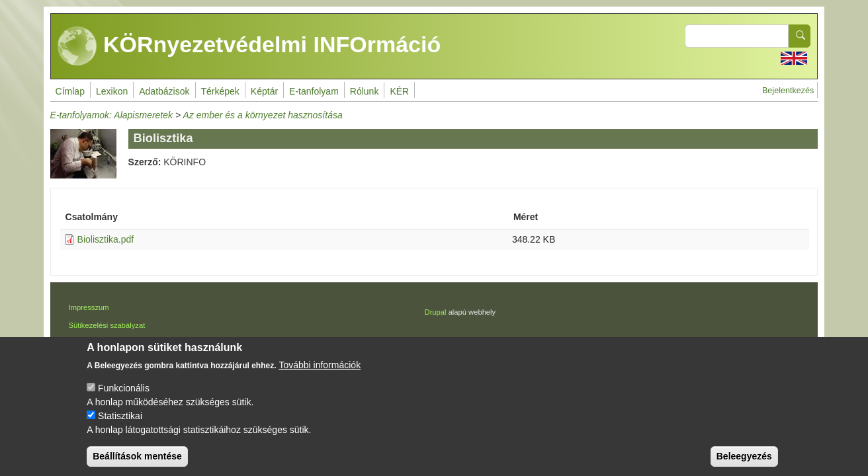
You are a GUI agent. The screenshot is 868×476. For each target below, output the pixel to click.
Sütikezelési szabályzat (107, 325)
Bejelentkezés (788, 91)
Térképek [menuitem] (220, 91)
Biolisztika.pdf (106, 239)
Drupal (436, 312)
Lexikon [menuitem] (112, 91)
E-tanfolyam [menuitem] (314, 91)
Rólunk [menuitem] (365, 91)
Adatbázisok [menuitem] (164, 91)
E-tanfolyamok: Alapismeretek (111, 115)
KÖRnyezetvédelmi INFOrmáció (249, 46)
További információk (320, 377)
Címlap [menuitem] (70, 91)
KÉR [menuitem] (399, 91)
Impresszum (89, 307)
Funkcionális (124, 400)
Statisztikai (120, 428)
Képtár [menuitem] (264, 91)
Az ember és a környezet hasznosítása (262, 115)
